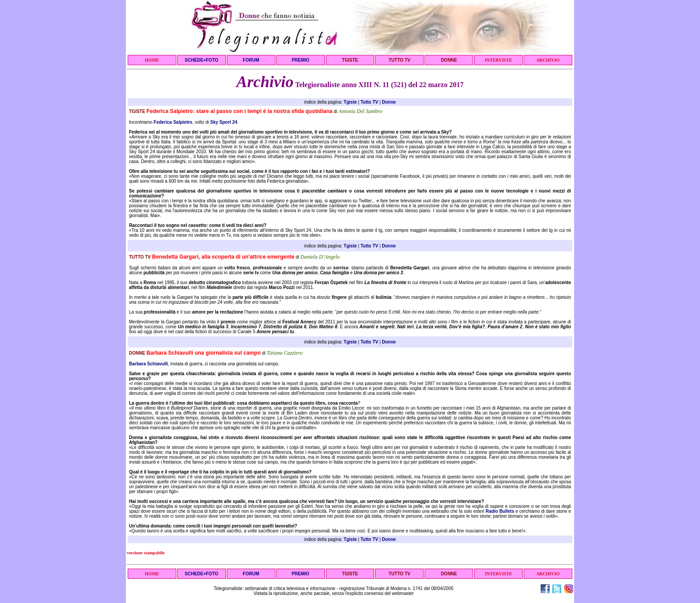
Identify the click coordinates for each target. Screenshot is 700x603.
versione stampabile (146, 553)
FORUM (251, 60)
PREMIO (300, 60)
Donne (389, 102)
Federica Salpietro (173, 122)
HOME (152, 60)
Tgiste (350, 102)
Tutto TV (369, 102)
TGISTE (350, 60)
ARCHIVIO (548, 60)
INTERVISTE (498, 60)
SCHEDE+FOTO (202, 60)
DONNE (449, 60)
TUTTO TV (399, 60)
